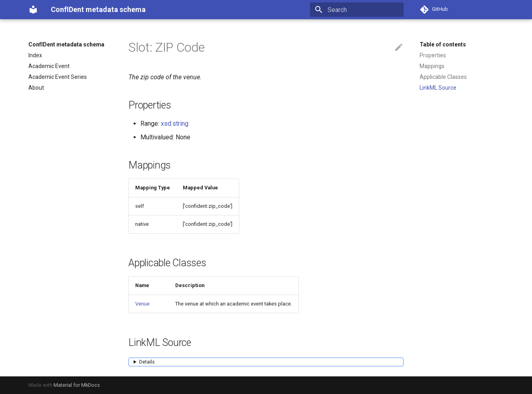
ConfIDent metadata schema (66, 44)
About (36, 88)
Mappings (432, 66)
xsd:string (175, 124)
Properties (433, 55)
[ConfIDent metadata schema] (33, 10)
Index (35, 55)
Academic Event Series (58, 77)
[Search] (357, 10)
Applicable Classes (443, 77)
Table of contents (443, 44)
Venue (142, 304)
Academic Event (49, 66)
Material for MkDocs (77, 385)
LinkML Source (438, 88)
